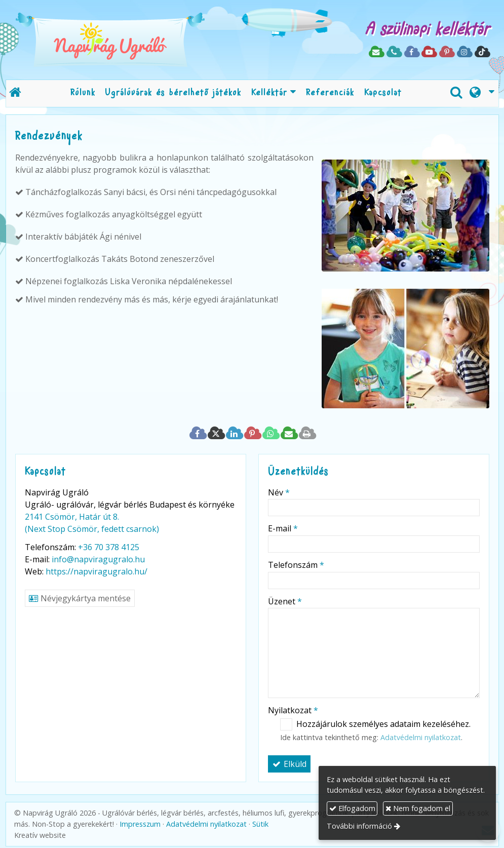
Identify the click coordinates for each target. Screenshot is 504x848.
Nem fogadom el (418, 808)
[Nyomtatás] (307, 434)
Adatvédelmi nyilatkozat (421, 737)
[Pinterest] (447, 52)
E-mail (283, 528)
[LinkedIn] (234, 434)
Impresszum (140, 824)
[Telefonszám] (394, 52)
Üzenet (285, 601)
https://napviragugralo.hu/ (96, 571)
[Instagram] (464, 52)
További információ (359, 826)
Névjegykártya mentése (80, 598)
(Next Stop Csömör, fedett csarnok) (92, 529)
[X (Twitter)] (216, 434)
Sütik (260, 824)
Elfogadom (352, 808)
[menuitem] (83, 93)
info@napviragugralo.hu (98, 559)
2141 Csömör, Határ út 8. (72, 517)
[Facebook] (412, 52)
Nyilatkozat (293, 710)
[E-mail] (376, 52)
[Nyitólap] (142, 40)
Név (279, 492)
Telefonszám (296, 565)
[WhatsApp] (270, 434)
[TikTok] (482, 52)
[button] (482, 93)
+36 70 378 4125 (109, 547)
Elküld (289, 764)
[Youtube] (429, 52)
